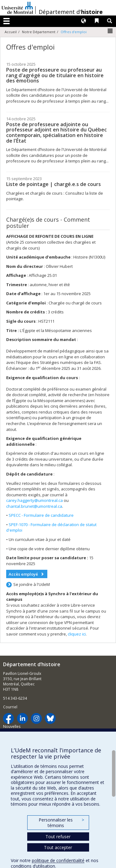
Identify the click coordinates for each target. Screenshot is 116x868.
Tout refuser (58, 837)
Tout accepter (58, 847)
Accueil (11, 32)
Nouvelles (12, 726)
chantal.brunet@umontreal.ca (34, 506)
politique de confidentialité (58, 860)
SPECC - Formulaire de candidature (41, 515)
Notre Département (39, 32)
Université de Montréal (17, 8)
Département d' (71, 12)
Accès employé (23, 574)
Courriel (10, 707)
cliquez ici (77, 634)
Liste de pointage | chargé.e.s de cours (54, 184)
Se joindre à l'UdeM (32, 584)
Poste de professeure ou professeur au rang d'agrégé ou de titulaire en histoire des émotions (55, 75)
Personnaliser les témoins (61, 823)
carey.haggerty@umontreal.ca (34, 500)
